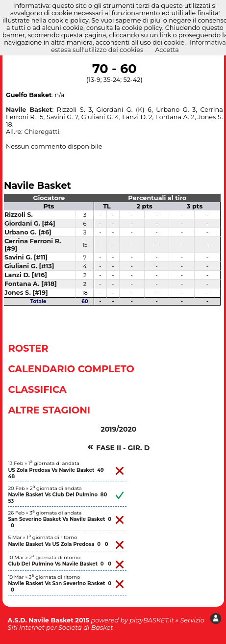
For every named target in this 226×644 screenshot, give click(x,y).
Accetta (167, 50)
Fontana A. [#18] (31, 284)
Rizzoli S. (19, 215)
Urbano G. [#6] (28, 232)
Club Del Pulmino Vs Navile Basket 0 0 (60, 564)
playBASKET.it (151, 620)
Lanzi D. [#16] (26, 275)
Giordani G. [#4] (30, 223)
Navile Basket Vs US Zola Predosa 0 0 (58, 544)
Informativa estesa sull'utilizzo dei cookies (138, 46)
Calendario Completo (71, 369)
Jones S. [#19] (26, 293)
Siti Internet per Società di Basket (61, 628)
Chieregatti (42, 132)
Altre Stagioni (49, 410)
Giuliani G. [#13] (29, 266)
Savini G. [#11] (26, 257)
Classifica (37, 389)
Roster (28, 348)
